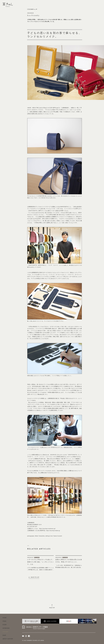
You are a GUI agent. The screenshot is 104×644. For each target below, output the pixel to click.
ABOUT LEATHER (8, 639)
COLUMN (5, 632)
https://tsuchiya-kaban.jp (53, 531)
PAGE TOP (52, 608)
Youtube (95, 4)
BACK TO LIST (35, 577)
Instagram (98, 4)
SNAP (4, 635)
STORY (5, 625)
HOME (5, 618)
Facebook (101, 4)
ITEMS (4, 621)
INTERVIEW (6, 628)
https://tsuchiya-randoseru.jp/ (47, 529)
